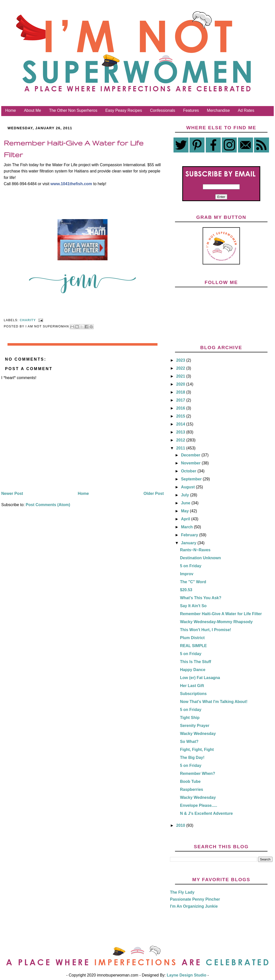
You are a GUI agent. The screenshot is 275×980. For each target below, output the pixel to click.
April (186, 519)
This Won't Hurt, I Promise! (205, 630)
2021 (181, 376)
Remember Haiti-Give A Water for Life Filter (221, 614)
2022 (181, 368)
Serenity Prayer (195, 726)
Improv (187, 574)
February (190, 535)
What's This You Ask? (201, 598)
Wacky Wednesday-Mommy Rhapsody (216, 622)
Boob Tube (190, 781)
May (185, 511)
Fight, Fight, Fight (197, 750)
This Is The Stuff (195, 662)
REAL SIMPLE (193, 646)
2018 (181, 392)
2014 (181, 424)
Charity (28, 320)
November (191, 463)
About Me (32, 110)
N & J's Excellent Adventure (206, 813)
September (192, 479)
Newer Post (12, 493)
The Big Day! (192, 758)
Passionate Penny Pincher (195, 899)
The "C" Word (193, 582)
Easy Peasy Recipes (124, 110)
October (189, 471)
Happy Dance (193, 670)
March (187, 527)
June (186, 503)
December (191, 455)
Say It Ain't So (193, 606)
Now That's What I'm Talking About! (214, 702)
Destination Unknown (200, 558)
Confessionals (163, 110)
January (189, 543)
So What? (189, 742)
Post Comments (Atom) (48, 505)
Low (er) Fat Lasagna (200, 678)
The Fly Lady (182, 892)
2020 (181, 384)
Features (191, 110)
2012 (181, 440)
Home (11, 110)
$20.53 (186, 590)
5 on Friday (191, 566)
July (185, 495)
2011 (181, 448)
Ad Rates (246, 110)
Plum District (192, 638)
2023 (181, 360)
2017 (181, 400)
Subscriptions (193, 694)
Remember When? (197, 773)
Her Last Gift (192, 686)
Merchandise (218, 110)
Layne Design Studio (187, 975)
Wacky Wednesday (198, 734)
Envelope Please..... (199, 805)
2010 (181, 825)
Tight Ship (190, 718)
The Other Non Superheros (73, 110)
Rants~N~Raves (195, 550)
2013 (181, 432)
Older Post (154, 493)
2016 (181, 408)
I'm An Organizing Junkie (194, 906)
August (188, 487)
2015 (181, 416)
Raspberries (192, 789)
